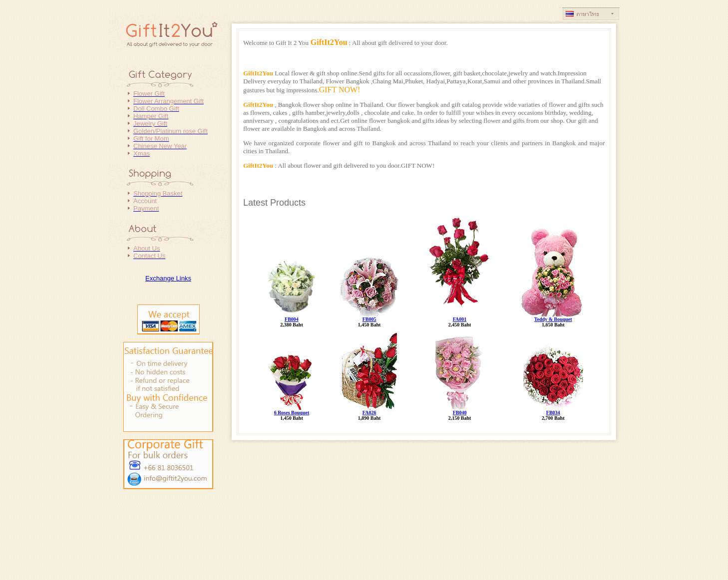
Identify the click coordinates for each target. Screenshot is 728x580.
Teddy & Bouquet (553, 319)
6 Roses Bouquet (292, 413)
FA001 (460, 319)
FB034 (553, 413)
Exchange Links (168, 278)
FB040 (460, 413)
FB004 (292, 319)
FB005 (369, 319)
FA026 (369, 413)
